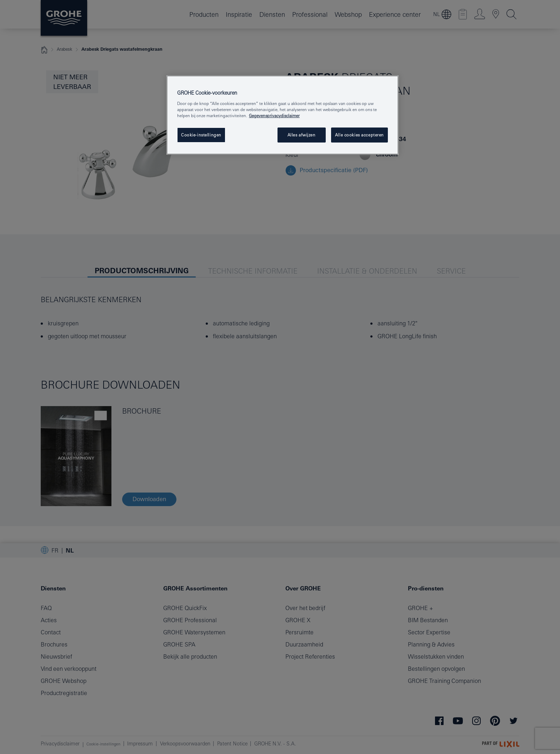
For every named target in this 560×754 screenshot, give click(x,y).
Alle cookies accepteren (359, 135)
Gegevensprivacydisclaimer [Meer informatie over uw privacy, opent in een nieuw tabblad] (274, 116)
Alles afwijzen (302, 135)
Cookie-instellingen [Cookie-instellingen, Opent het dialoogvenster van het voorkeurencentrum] (201, 135)
